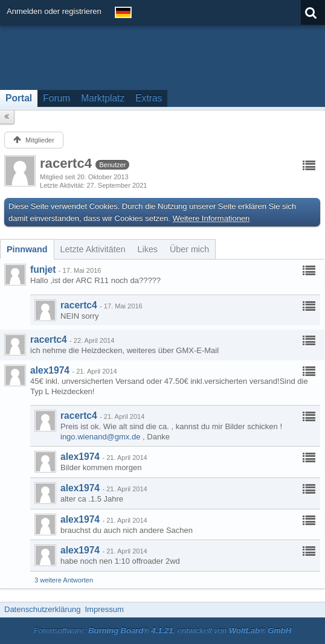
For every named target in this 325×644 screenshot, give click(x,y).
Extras (149, 98)
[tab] (27, 249)
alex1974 (50, 370)
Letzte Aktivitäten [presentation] (93, 249)
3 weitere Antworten (64, 580)
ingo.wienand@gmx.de (100, 437)
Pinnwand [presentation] (27, 249)
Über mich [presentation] (189, 249)
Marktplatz (103, 98)
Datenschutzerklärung (42, 609)
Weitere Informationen (211, 218)
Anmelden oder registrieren (54, 11)
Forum (56, 98)
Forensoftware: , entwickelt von (162, 630)
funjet (43, 269)
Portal (19, 98)
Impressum (104, 609)
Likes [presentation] (148, 249)
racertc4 (79, 305)
